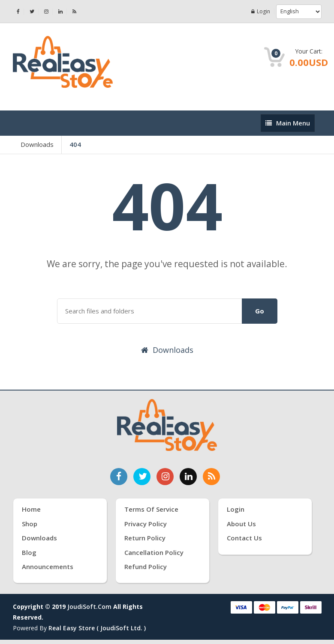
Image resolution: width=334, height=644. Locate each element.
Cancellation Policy (154, 552)
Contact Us (244, 538)
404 (75, 144)
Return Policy (145, 538)
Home (31, 509)
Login (261, 11)
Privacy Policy (146, 524)
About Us (241, 524)
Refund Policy (146, 566)
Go (260, 311)
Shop (30, 524)
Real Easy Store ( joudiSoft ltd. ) (97, 628)
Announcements (48, 566)
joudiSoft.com (89, 607)
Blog (29, 552)
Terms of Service (151, 509)
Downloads (37, 144)
